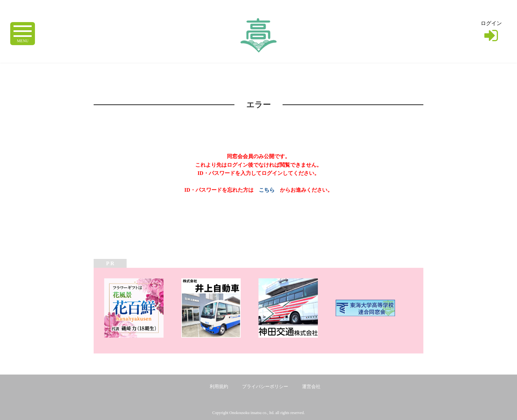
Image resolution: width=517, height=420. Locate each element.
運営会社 (311, 387)
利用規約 (219, 387)
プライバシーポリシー (265, 387)
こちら (267, 190)
